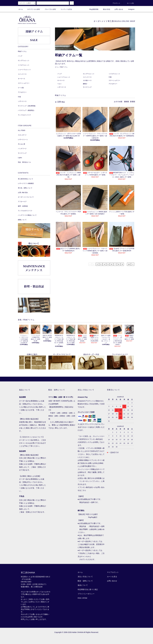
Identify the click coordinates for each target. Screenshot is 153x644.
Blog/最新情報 (92, 9)
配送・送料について (85, 581)
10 (129, 264)
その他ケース (87, 80)
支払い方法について (85, 577)
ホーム (21, 9)
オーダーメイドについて (26, 197)
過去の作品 (105, 9)
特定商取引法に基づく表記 (88, 589)
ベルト (60, 84)
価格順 (126, 102)
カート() (129, 3)
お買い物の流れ (23, 193)
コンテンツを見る (65, 9)
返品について (83, 585)
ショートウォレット (64, 77)
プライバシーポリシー (86, 594)
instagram (130, 9)
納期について (22, 220)
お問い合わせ (117, 9)
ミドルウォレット (114, 74)
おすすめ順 (118, 102)
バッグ (60, 74)
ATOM (85, 598)
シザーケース (62, 87)
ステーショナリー (114, 80)
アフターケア (22, 202)
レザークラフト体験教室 (26, 183)
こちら (84, 490)
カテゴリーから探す (32, 9)
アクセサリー (113, 84)
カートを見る (112, 577)
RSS (79, 598)
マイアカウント (113, 572)
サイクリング (87, 87)
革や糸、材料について (25, 188)
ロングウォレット (89, 74)
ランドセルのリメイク (25, 211)
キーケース (61, 80)
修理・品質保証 (23, 206)
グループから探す (49, 9)
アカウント (115, 3)
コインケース (87, 77)
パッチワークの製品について (27, 215)
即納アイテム (64, 67)
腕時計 (85, 84)
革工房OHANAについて (26, 179)
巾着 (110, 77)
